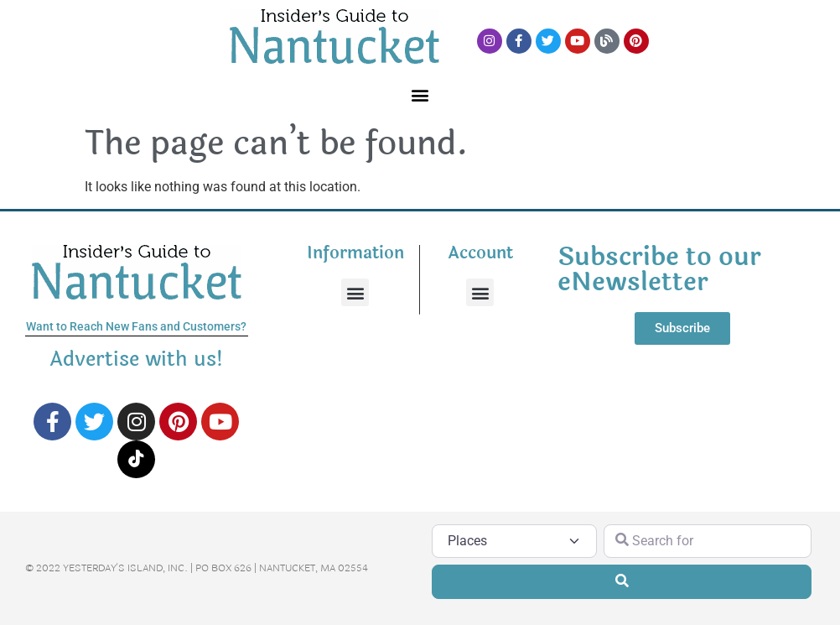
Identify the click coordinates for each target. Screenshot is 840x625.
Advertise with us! (137, 359)
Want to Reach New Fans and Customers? (136, 326)
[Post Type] (514, 541)
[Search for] (708, 541)
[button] (420, 94)
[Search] (622, 581)
